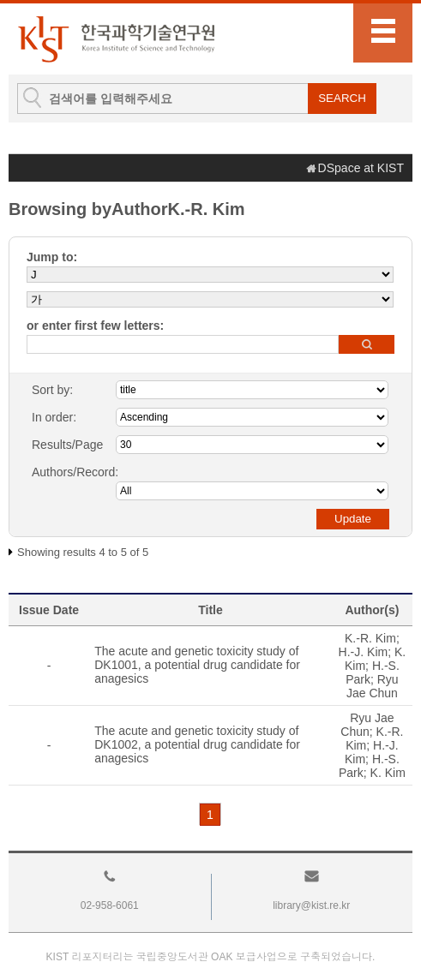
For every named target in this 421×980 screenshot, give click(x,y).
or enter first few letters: (95, 326)
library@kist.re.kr (311, 905)
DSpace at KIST (361, 168)
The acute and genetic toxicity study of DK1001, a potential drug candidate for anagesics (197, 665)
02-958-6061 (110, 905)
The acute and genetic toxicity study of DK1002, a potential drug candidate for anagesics (197, 744)
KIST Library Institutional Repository (116, 39)
